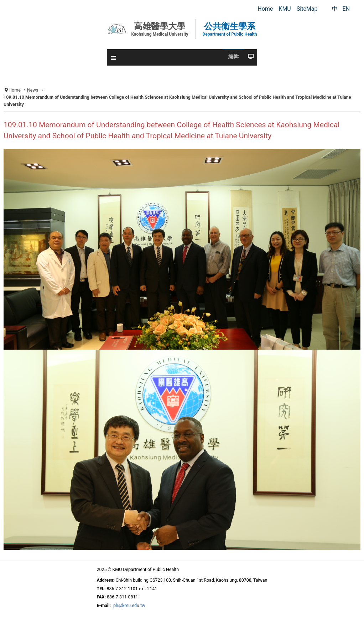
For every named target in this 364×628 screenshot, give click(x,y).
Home (15, 90)
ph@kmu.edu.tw (129, 605)
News (33, 90)
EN (346, 9)
